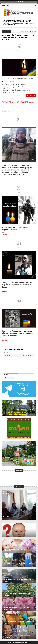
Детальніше (5, 179)
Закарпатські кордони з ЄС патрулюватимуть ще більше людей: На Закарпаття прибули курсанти (26, 103)
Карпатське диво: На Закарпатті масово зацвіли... (17, 594)
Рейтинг (33, 31)
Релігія (5, 620)
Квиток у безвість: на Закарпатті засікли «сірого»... (18, 564)
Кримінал (6, 561)
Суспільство (6, 515)
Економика (6, 547)
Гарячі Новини (12, 92)
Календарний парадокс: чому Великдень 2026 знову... (19, 622)
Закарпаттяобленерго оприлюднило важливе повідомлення (8, 103)
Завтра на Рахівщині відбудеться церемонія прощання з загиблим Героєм (17, 285)
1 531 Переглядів (24, 31)
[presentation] (5, 356)
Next (35, 18)
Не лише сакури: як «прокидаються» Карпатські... (16, 608)
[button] (5, 356)
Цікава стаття (31, 96)
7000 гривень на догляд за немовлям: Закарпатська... (17, 550)
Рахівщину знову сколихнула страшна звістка (15, 228)
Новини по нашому (7, 592)
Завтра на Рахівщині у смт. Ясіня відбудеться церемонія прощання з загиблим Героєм (18, 333)
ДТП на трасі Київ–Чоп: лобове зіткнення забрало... (18, 580)
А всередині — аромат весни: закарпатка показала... (17, 636)
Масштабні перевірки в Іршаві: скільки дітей (14, 517)
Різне (5, 634)
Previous (33, 18)
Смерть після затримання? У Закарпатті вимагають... (18, 534)
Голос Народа (6, 531)
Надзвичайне (6, 578)
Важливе (5, 606)
